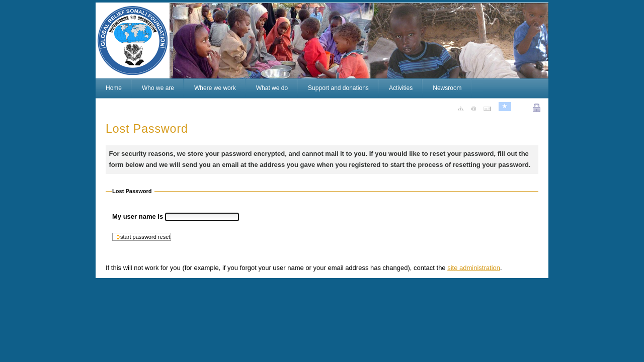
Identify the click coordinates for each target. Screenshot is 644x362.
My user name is (139, 216)
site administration (474, 268)
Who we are (158, 88)
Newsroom (447, 88)
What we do (272, 88)
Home (114, 88)
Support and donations (338, 88)
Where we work (215, 88)
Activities (401, 88)
